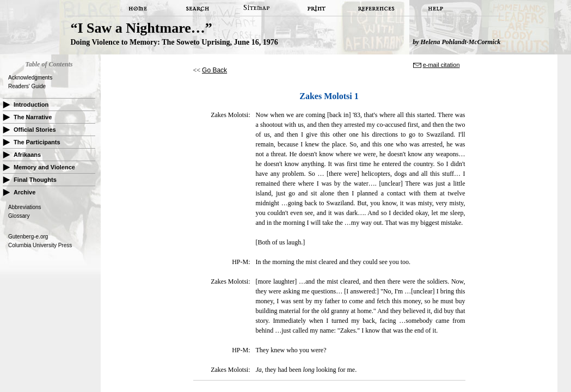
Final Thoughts (35, 180)
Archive (24, 192)
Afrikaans (27, 155)
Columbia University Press (40, 245)
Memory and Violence (44, 167)
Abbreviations (25, 207)
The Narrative (33, 117)
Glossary (19, 216)
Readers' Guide (27, 86)
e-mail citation (441, 65)
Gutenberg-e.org (28, 237)
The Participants (37, 142)
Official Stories (35, 130)
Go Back (214, 70)
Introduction (31, 105)
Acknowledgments (30, 78)
